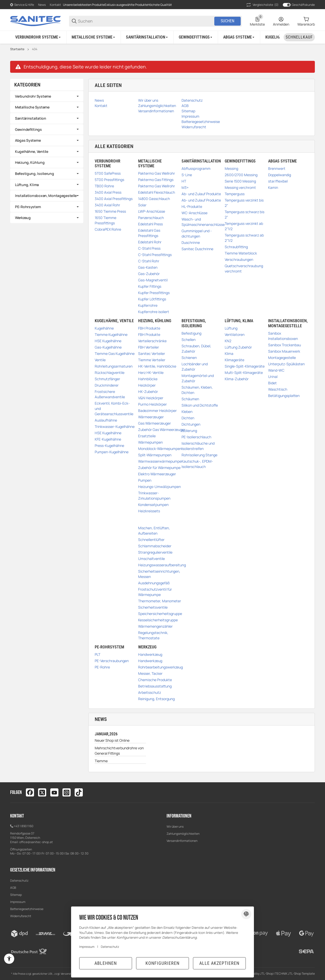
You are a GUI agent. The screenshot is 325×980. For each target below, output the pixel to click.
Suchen (227, 21)
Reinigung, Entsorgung (156, 699)
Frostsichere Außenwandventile (110, 394)
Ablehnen (106, 963)
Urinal (273, 377)
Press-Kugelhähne (109, 446)
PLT (97, 654)
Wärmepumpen (150, 442)
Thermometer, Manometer (160, 601)
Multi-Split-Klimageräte (244, 373)
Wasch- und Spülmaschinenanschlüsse (203, 222)
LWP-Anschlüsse (152, 211)
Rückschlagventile (110, 373)
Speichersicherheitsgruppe (160, 614)
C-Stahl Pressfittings (155, 255)
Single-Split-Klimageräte (245, 366)
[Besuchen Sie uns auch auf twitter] (42, 792)
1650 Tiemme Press (110, 211)
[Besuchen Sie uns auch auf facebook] (30, 792)
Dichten (188, 418)
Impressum (18, 902)
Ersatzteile (147, 436)
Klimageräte (234, 360)
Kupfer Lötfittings (152, 299)
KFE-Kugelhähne (108, 439)
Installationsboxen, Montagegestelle (46, 196)
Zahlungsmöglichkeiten (183, 834)
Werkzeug (23, 218)
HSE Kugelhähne (108, 341)
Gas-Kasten (148, 267)
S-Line (187, 175)
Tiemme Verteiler (152, 360)
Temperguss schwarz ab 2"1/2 (244, 238)
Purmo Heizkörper (152, 404)
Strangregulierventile (155, 552)
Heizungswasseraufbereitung (162, 565)
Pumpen (145, 480)
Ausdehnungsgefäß (154, 583)
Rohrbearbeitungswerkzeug (160, 667)
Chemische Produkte (155, 680)
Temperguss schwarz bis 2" (245, 214)
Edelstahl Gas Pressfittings (149, 233)
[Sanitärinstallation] (147, 37)
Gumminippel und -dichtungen (197, 233)
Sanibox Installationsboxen (283, 336)
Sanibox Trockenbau (285, 345)
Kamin (273, 187)
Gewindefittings (28, 129)
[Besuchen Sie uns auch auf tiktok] (79, 792)
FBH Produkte (149, 328)
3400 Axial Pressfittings (114, 199)
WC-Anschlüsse (194, 213)
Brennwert (277, 168)
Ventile (100, 360)
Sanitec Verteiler (152, 353)
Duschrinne (191, 242)
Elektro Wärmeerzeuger (157, 474)
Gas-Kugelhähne (108, 347)
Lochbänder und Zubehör (195, 367)
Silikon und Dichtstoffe (200, 405)
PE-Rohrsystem (28, 207)
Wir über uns (175, 827)
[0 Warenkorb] (306, 21)
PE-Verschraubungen (112, 661)
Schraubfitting (236, 247)
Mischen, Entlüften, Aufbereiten (154, 531)
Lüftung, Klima (27, 185)
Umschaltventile (151, 559)
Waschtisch (278, 389)
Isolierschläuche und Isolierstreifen (198, 446)
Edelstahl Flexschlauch (157, 192)
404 (35, 49)
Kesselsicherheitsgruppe (158, 620)
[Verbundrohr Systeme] (38, 37)
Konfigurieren (162, 963)
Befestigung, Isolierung (35, 174)
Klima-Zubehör (237, 379)
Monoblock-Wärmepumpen (160, 449)
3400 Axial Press (108, 192)
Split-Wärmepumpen (155, 455)
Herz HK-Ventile (151, 373)
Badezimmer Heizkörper (157, 411)
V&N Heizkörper (151, 398)
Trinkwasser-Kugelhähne (115, 427)
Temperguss (235, 194)
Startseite (17, 49)
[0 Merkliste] (257, 21)
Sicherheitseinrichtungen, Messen (159, 574)
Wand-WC (276, 370)
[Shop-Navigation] (22, 5)
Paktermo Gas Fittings (156, 180)
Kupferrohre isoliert (154, 312)
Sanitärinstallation (31, 118)
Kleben (187, 412)
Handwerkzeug (150, 654)
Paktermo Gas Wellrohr (157, 173)
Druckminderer (107, 385)
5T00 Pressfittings (109, 180)
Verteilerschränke (152, 341)
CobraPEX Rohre (108, 229)
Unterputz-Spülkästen (286, 364)
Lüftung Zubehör (238, 347)
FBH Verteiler (149, 347)
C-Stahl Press (149, 248)
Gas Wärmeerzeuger (155, 423)
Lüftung (231, 328)
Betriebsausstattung (155, 686)
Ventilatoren (235, 334)
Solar (142, 205)
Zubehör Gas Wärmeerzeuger (162, 430)
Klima (229, 353)
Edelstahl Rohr (150, 242)
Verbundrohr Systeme (33, 96)
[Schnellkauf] (299, 37)
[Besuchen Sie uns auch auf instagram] (67, 792)
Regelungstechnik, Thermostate (153, 635)
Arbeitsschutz (150, 692)
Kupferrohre (148, 305)
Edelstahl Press (150, 224)
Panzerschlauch (151, 218)
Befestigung (191, 333)
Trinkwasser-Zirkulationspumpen (154, 496)
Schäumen (190, 399)
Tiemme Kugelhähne (111, 334)
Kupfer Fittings (150, 286)
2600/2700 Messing (241, 175)
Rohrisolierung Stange (199, 455)
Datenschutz (19, 881)
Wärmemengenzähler (155, 626)
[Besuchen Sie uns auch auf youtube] (54, 792)
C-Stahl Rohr (149, 261)
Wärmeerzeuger (151, 417)
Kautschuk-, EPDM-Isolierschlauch (197, 464)
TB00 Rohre (104, 186)
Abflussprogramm (196, 168)
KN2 (228, 341)
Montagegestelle (282, 358)
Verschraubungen (239, 259)
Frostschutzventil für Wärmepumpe (155, 592)
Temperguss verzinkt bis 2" (244, 203)
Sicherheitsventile (153, 607)
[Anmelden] (281, 21)
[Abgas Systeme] (239, 37)
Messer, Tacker (150, 673)
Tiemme (101, 761)
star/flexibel (278, 181)
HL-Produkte (192, 206)
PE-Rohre (102, 667)
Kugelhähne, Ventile (32, 151)
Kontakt (55, 5)
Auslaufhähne (106, 420)
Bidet (272, 383)
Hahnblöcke (148, 379)
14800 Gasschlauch (154, 199)
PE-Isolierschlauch (196, 437)
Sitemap (16, 895)
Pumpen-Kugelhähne (112, 452)
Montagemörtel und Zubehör (198, 378)
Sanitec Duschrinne (197, 249)
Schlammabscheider (155, 546)
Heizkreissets (149, 511)
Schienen (189, 358)
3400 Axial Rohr (107, 205)
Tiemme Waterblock (241, 253)
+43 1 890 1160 (23, 826)
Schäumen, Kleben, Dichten (197, 390)
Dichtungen (191, 424)
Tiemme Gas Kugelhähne (115, 353)
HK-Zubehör (148, 392)
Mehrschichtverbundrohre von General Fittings (119, 751)
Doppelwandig (280, 175)
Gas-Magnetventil (153, 280)
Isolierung (189, 431)
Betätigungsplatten (284, 396)
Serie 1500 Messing (240, 181)
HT (184, 181)
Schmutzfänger (107, 379)
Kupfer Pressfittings (154, 293)
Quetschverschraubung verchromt (244, 268)
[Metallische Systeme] (94, 37)
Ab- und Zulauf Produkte (201, 194)
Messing (231, 168)
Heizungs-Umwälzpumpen (159, 487)
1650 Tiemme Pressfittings (105, 220)
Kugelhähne (104, 328)
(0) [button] (262, 5)
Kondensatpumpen (153, 505)
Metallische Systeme (32, 107)
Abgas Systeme (28, 140)
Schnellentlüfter (151, 540)
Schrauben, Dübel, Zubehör (196, 349)
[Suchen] (146, 21)
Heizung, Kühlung (30, 162)
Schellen (189, 340)
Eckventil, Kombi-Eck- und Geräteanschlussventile (114, 409)
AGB (13, 888)
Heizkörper (147, 385)
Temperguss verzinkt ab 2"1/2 (244, 226)
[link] (47, 96)
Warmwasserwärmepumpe (160, 461)
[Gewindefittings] (196, 37)
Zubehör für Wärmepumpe (159, 468)
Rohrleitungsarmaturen (114, 366)
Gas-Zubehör (149, 274)
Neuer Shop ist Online (112, 740)
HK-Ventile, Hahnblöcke (157, 366)
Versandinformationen (182, 841)
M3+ (185, 187)
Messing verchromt (240, 187)
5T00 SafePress (108, 173)
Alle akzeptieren (219, 963)
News (42, 5)
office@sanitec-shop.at (36, 842)
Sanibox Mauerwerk (284, 351)
